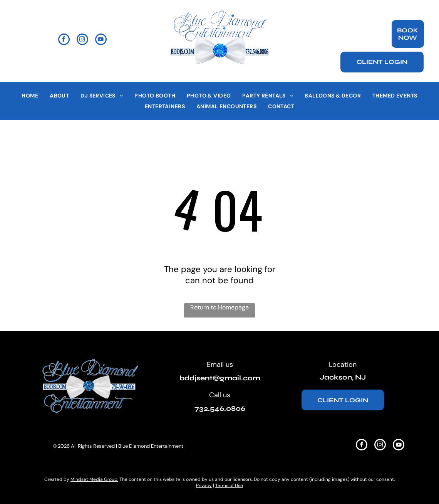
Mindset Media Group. (94, 479)
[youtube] (101, 40)
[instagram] (82, 40)
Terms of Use (229, 486)
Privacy (204, 486)
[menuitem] (30, 96)
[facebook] (64, 40)
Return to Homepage (219, 307)
